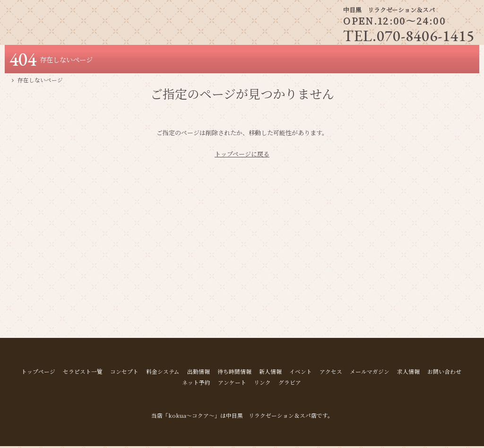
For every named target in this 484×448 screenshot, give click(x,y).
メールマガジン (370, 373)
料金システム (163, 373)
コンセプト (124, 373)
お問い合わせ (444, 373)
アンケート (232, 384)
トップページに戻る (242, 156)
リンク (262, 384)
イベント (301, 373)
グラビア (290, 384)
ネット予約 (196, 384)
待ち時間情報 (234, 373)
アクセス (331, 373)
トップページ (38, 373)
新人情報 (270, 373)
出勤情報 (199, 373)
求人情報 (408, 373)
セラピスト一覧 (83, 373)
